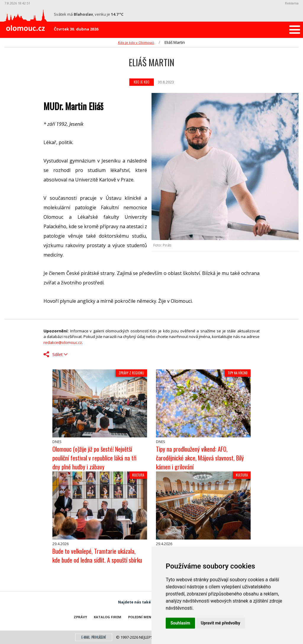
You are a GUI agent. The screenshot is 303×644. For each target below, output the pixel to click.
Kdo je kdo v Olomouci (136, 42)
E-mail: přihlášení (94, 637)
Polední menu (141, 617)
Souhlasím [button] (180, 623)
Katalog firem (108, 617)
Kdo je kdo (142, 82)
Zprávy (80, 617)
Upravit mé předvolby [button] (221, 623)
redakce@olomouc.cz (63, 342)
